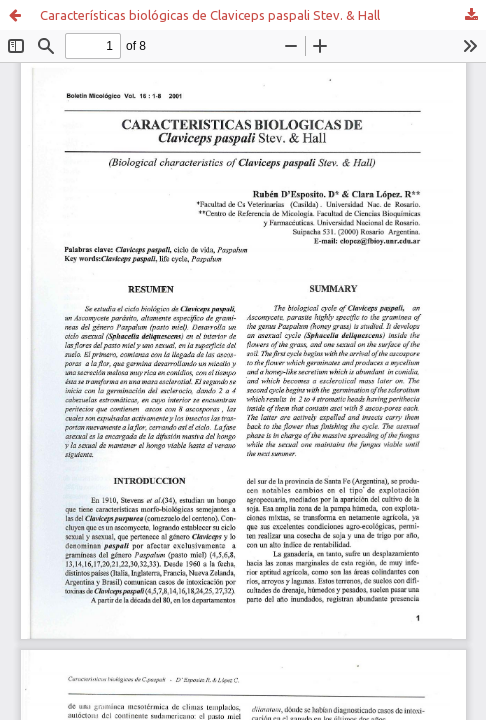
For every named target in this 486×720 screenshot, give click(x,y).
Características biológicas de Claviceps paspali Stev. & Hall (210, 15)
